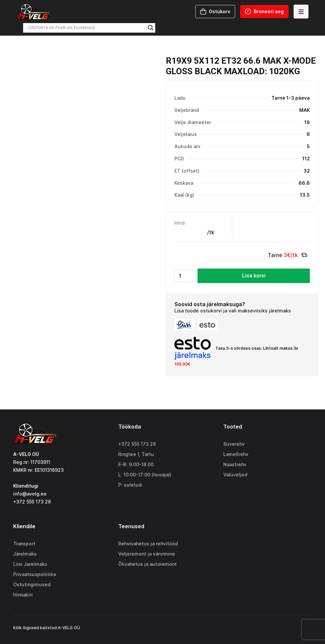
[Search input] (86, 28)
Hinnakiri (23, 595)
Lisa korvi (254, 276)
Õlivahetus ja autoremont (147, 564)
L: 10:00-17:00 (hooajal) (145, 475)
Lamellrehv (236, 454)
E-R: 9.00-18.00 (136, 464)
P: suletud (130, 485)
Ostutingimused (32, 584)
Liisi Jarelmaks (30, 564)
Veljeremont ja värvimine (147, 554)
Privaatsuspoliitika (35, 574)
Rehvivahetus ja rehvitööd (148, 544)
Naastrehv (235, 464)
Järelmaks (25, 554)
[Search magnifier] (151, 28)
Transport (24, 544)
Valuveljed (235, 475)
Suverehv (234, 444)
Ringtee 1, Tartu (136, 454)
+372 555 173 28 (137, 444)
